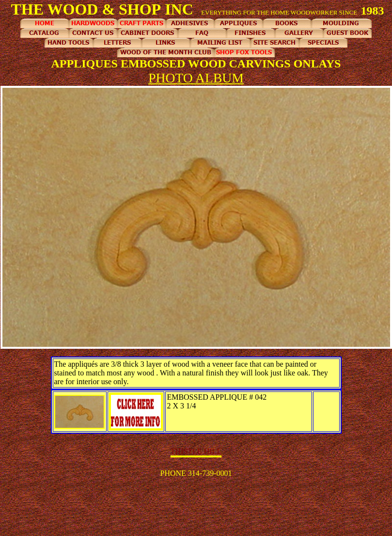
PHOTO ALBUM (196, 78)
